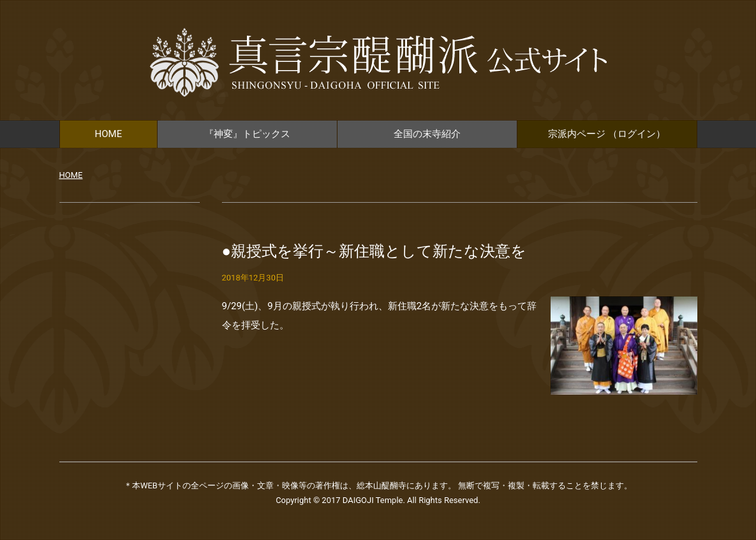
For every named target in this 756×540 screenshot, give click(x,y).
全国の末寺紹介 (427, 134)
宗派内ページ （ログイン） (607, 134)
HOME (109, 134)
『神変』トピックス (247, 134)
